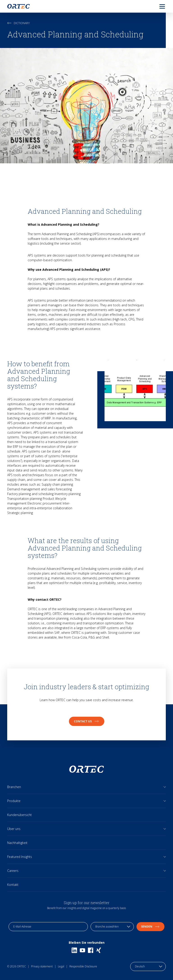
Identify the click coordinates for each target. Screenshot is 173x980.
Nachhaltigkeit (17, 843)
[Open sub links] (165, 787)
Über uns (14, 829)
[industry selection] (112, 927)
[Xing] (99, 950)
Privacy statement (42, 966)
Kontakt (13, 885)
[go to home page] (18, 6)
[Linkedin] (74, 950)
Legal (61, 966)
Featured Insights (20, 857)
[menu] (159, 6)
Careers (13, 871)
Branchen (14, 787)
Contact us (87, 721)
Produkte (14, 801)
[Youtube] (82, 950)
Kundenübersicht (19, 815)
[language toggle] (148, 966)
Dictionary (18, 23)
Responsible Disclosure (83, 966)
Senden (150, 927)
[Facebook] (91, 950)
